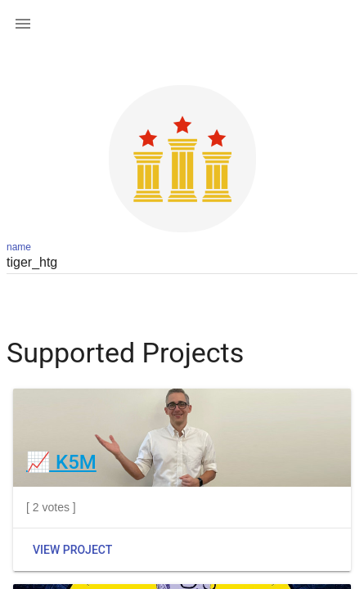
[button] (23, 23)
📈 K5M (61, 462)
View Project (72, 550)
